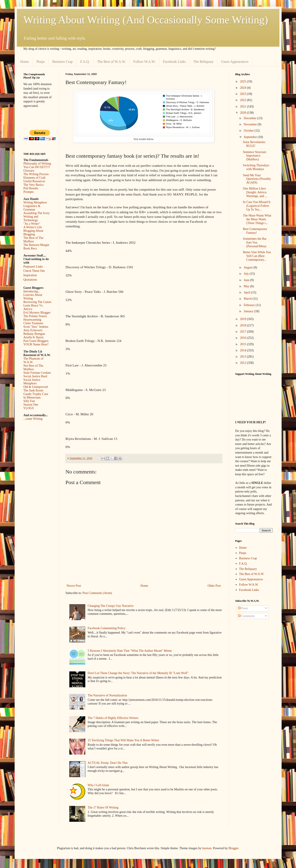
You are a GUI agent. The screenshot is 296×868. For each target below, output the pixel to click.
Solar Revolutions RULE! (254, 144)
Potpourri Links (33, 267)
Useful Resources (34, 181)
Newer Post (74, 586)
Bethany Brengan (34, 334)
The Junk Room (33, 390)
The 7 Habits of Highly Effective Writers (113, 718)
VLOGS (29, 408)
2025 (243, 81)
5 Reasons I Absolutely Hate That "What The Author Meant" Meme (130, 651)
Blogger (233, 848)
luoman (207, 848)
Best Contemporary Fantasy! (255, 231)
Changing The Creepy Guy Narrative (111, 606)
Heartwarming (32, 320)
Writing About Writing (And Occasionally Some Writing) (146, 20)
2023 (243, 94)
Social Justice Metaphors (32, 382)
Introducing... (32, 291)
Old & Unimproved (36, 387)
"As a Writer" (32, 224)
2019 (243, 319)
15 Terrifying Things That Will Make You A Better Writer (123, 740)
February (250, 305)
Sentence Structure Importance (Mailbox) (254, 156)
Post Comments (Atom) (97, 593)
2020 (243, 113)
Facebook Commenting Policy (107, 628)
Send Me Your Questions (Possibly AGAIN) (257, 179)
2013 (243, 357)
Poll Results (31, 188)
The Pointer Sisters (35, 316)
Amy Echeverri (33, 330)
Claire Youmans (33, 323)
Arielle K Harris (34, 337)
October (249, 131)
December (250, 118)
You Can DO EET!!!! (37, 167)
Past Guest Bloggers (36, 341)
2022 (243, 100)
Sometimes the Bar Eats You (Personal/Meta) (255, 242)
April (247, 292)
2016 (243, 338)
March (248, 299)
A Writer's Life (33, 227)
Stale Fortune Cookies (37, 373)
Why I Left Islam (98, 785)
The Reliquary (203, 62)
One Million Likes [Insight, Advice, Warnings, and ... (255, 192)
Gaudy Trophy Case (36, 394)
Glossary (29, 171)
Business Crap (62, 62)
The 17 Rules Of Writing (103, 808)
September (251, 137)
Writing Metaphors (35, 202)
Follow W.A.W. (144, 62)
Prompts (29, 192)
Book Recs (30, 248)
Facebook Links (174, 62)
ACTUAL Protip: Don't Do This (108, 763)
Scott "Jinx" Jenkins (36, 327)
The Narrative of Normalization (107, 695)
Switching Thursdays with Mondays (256, 167)
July (247, 274)
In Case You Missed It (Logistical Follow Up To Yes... (257, 206)
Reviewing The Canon (37, 302)
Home (25, 62)
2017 (243, 332)
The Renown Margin (36, 245)
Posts (243, 608)
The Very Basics (34, 185)
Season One (31, 405)
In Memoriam (32, 398)
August (249, 267)
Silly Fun (29, 401)
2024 (243, 88)
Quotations (30, 280)
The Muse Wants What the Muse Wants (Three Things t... (257, 219)
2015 (243, 344)
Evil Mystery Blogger (37, 313)
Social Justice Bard (35, 376)
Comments (246, 616)
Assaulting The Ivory (37, 213)
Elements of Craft (35, 178)
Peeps (41, 62)
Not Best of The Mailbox (33, 367)
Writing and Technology (31, 218)
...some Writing (33, 419)
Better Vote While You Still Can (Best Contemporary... (257, 256)
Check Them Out (34, 271)
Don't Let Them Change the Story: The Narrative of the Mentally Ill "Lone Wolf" (138, 673)
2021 (243, 106)
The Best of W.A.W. (112, 62)
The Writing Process (36, 174)
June (247, 280)
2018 (243, 325)
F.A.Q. (85, 62)
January (249, 311)
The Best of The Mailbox (33, 240)
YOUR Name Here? (36, 344)
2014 (243, 350)
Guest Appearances (235, 62)
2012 (243, 363)
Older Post (214, 586)
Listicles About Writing (33, 297)
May (247, 286)
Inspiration (30, 275)
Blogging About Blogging (33, 233)
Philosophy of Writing (37, 164)
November (251, 124)
